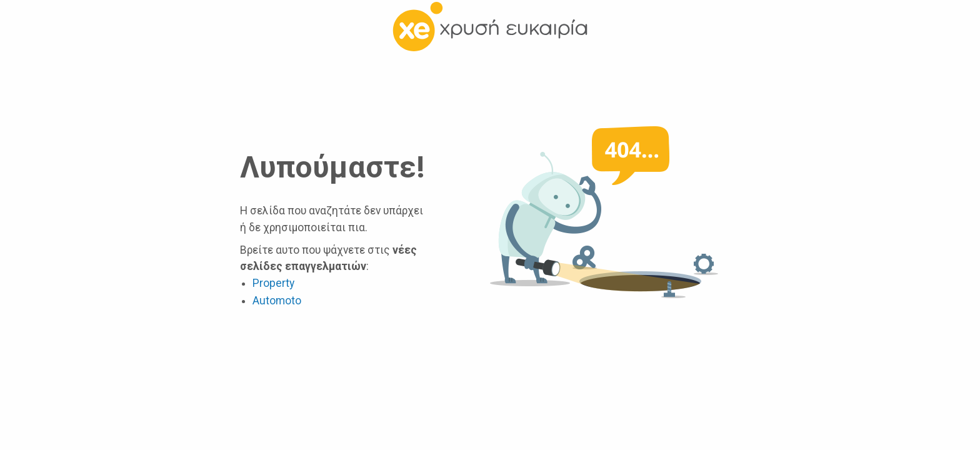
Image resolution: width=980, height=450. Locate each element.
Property (273, 283)
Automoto (277, 301)
